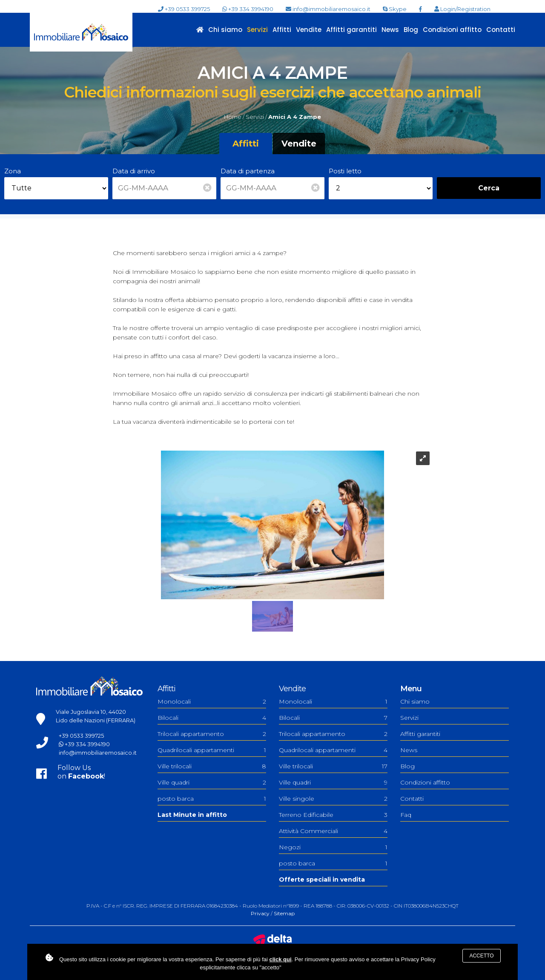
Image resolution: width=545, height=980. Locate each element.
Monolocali (212, 701)
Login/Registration (462, 9)
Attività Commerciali (333, 831)
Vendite (309, 30)
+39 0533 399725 (184, 9)
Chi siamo (225, 30)
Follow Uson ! (81, 772)
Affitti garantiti (351, 30)
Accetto (481, 956)
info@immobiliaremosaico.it (328, 9)
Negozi (333, 847)
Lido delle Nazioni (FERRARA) (96, 720)
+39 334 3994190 (248, 9)
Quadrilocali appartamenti (212, 750)
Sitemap (284, 913)
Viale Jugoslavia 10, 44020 (91, 712)
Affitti (282, 30)
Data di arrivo (134, 171)
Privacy (260, 913)
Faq (406, 815)
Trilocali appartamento (212, 734)
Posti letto (345, 171)
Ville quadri (212, 782)
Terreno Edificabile (333, 815)
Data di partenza (248, 171)
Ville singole (333, 799)
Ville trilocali (212, 766)
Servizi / (256, 117)
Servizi (257, 30)
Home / (234, 117)
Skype (395, 9)
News (390, 30)
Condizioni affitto (452, 30)
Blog (411, 30)
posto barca (212, 799)
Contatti (501, 30)
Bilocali (212, 718)
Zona (13, 171)
